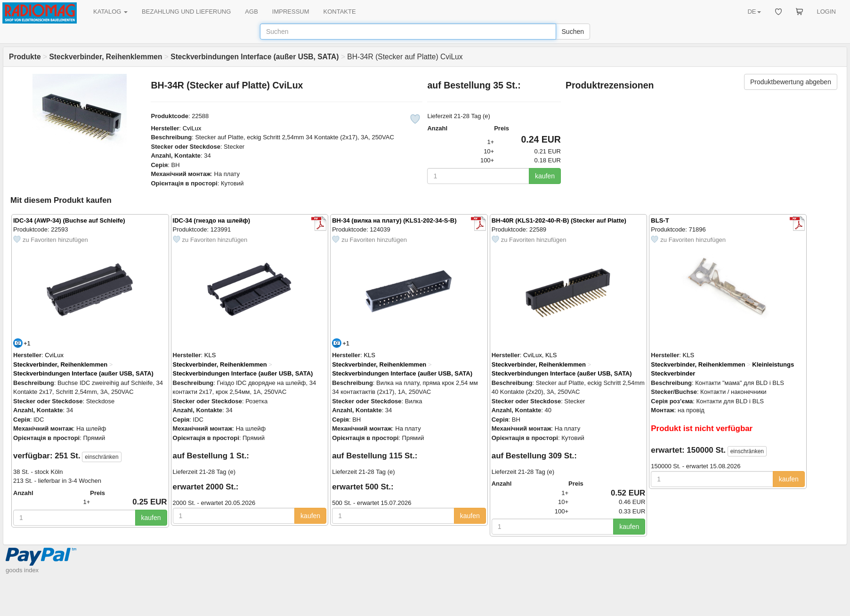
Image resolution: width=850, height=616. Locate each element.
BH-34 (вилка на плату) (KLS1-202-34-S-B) (394, 220)
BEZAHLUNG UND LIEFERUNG (186, 12)
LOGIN (826, 12)
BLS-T (660, 220)
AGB (251, 12)
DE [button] (754, 12)
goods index (22, 570)
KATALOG (110, 12)
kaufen (545, 176)
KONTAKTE (340, 12)
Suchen (573, 32)
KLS (210, 355)
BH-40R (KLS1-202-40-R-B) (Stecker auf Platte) (559, 220)
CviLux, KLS (540, 355)
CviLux (192, 128)
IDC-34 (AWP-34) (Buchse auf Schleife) (69, 220)
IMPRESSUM (291, 12)
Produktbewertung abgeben (791, 82)
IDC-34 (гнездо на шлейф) (211, 220)
